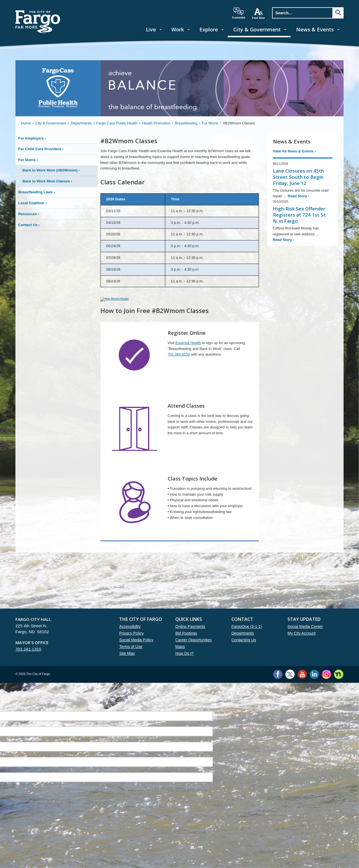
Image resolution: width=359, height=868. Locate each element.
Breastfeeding (186, 123)
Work (178, 29)
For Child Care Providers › (41, 149)
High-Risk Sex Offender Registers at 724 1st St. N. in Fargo (300, 215)
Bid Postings (186, 642)
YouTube (302, 683)
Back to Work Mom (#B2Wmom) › (51, 170)
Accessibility (130, 635)
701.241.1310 (28, 658)
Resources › (29, 214)
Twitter (290, 683)
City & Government (257, 29)
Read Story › (299, 196)
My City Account (302, 642)
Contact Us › (29, 225)
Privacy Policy (131, 642)
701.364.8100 (179, 363)
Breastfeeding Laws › (37, 192)
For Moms (210, 123)
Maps (180, 656)
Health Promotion (156, 123)
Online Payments (190, 635)
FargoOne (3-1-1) (247, 635)
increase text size (259, 13)
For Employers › (32, 138)
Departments (81, 123)
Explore (209, 29)
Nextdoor (339, 683)
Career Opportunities (194, 649)
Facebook (278, 683)
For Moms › (28, 160)
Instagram (326, 683)
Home (26, 123)
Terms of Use (131, 656)
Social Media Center (305, 635)
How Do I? (184, 662)
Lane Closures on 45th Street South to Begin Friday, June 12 (298, 177)
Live (151, 29)
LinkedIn (314, 683)
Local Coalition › (32, 203)
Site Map (127, 662)
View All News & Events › (294, 151)
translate (238, 13)
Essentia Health (188, 352)
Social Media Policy (136, 649)
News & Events (315, 29)
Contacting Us (244, 649)
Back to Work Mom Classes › (47, 181)
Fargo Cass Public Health (117, 123)
